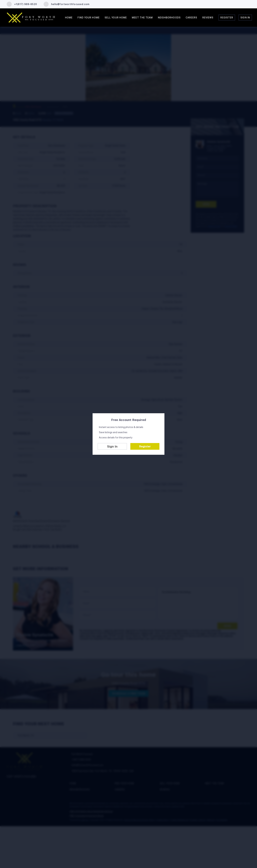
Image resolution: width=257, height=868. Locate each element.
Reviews (208, 18)
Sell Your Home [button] (116, 18)
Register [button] (227, 18)
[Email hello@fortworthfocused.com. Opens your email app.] (67, 4)
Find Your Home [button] (88, 18)
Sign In (112, 446)
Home (69, 18)
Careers (191, 18)
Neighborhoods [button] (169, 18)
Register (145, 446)
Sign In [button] (245, 18)
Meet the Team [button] (142, 18)
